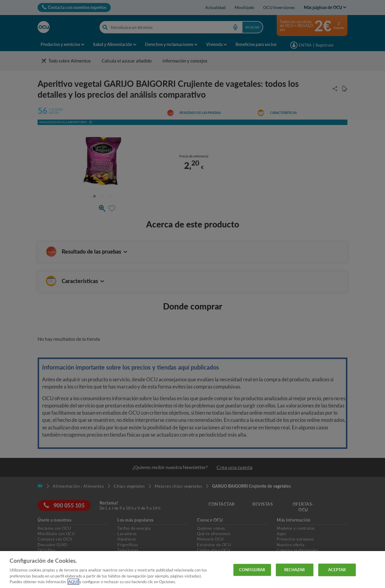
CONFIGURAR (252, 570)
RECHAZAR (295, 570)
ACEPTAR (337, 570)
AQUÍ (73, 582)
